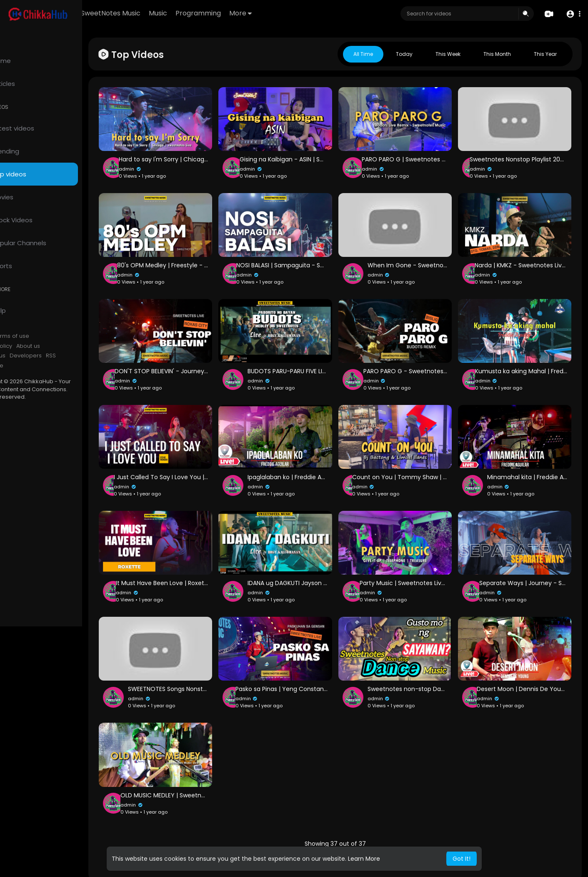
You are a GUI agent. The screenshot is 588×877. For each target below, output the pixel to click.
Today (404, 54)
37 (392, 829)
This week (448, 54)
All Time (363, 54)
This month (497, 54)
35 (354, 829)
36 (373, 829)
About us (63, 346)
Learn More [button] (364, 859)
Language (24, 366)
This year (545, 54)
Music (206, 13)
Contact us (25, 356)
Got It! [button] (462, 859)
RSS (85, 356)
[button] (572, 14)
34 (334, 829)
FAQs (17, 336)
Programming (246, 13)
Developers (60, 356)
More (289, 13)
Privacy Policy (29, 346)
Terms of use (46, 336)
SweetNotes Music (159, 13)
